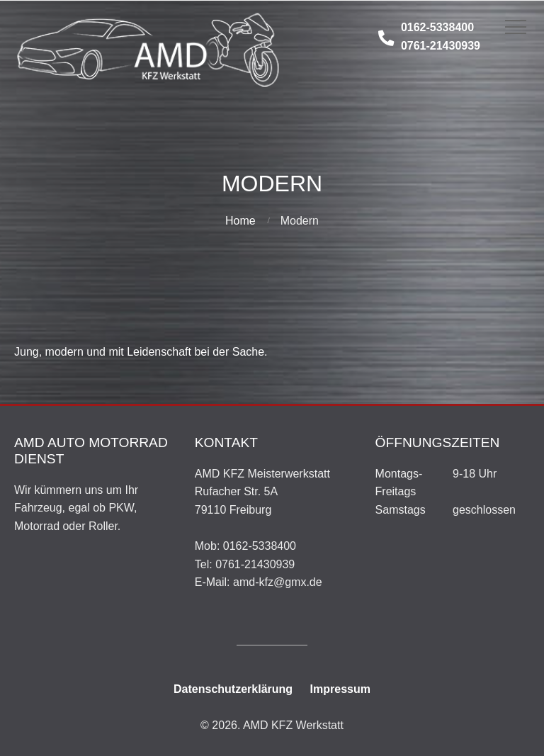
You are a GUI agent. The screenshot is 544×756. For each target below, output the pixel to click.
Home (240, 221)
